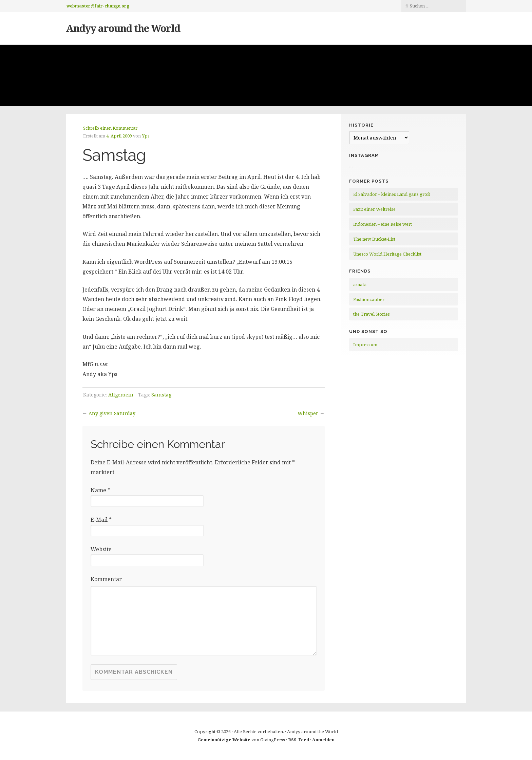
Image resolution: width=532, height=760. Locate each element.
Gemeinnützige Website (224, 740)
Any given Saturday (112, 413)
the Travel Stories (372, 314)
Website (101, 549)
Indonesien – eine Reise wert (383, 224)
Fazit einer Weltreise (374, 209)
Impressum (365, 345)
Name (100, 490)
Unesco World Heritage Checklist (387, 254)
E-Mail (101, 520)
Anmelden (323, 740)
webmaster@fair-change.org (98, 6)
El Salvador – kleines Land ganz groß (392, 194)
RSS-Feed (299, 740)
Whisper (308, 413)
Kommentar (106, 579)
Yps (146, 136)
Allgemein (121, 395)
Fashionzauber (369, 299)
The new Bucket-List (374, 239)
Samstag (161, 395)
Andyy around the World (123, 28)
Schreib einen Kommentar (110, 128)
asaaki (360, 284)
